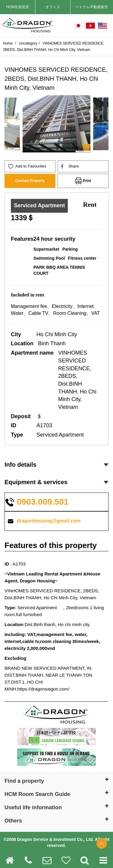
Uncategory (28, 43)
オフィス (53, 7)
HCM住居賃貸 (17, 7)
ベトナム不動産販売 (92, 7)
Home (8, 43)
